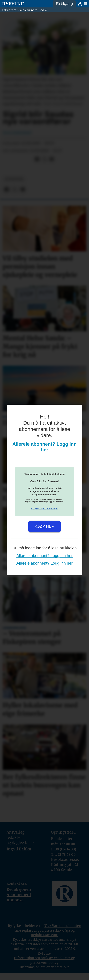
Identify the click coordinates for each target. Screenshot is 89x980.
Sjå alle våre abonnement (44, 509)
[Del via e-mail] (52, 159)
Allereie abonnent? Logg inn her (44, 556)
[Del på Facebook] (37, 159)
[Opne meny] (85, 4)
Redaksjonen (19, 889)
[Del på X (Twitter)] (44, 159)
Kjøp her (44, 526)
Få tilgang (64, 4)
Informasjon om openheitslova (44, 967)
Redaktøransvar (44, 935)
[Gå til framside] (13, 4)
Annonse (15, 900)
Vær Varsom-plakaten (63, 926)
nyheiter (14, 179)
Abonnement (19, 895)
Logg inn (80, 4)
